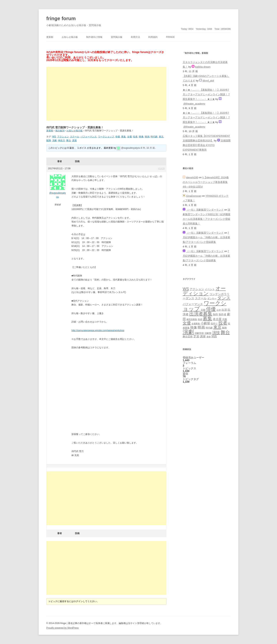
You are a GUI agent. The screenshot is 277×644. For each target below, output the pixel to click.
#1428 (161, 168)
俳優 (118, 137)
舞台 (69, 140)
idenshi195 (192, 177)
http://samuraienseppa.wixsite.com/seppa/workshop (98, 330)
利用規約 (153, 37)
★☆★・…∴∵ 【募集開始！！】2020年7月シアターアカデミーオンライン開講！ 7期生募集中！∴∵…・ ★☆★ (206, 94)
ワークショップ (106, 137)
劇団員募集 (192, 319)
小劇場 (205, 323)
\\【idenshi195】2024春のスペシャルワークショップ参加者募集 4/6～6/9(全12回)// (206, 182)
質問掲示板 (117, 37)
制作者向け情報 (94, 37)
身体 (209, 337)
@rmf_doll (208, 81)
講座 (75, 140)
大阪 (225, 319)
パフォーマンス (89, 137)
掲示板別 (60, 131)
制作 (216, 314)
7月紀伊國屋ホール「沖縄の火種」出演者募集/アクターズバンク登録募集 (206, 237)
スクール (75, 137)
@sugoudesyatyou (131, 148)
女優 (129, 137)
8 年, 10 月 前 (148, 148)
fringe (170, 37)
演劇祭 (208, 333)
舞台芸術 (188, 337)
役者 (135, 137)
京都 (203, 310)
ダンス (224, 298)
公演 (219, 310)
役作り (214, 323)
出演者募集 (201, 314)
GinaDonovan (194, 196)
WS (54, 137)
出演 (224, 310)
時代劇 (154, 137)
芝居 (196, 336)
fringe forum (61, 18)
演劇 (55, 140)
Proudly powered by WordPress (63, 628)
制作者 (223, 314)
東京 (161, 137)
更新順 (50, 37)
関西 (214, 336)
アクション (63, 137)
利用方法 (135, 37)
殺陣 (49, 140)
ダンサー (212, 298)
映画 (147, 137)
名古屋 (217, 319)
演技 (216, 332)
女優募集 (196, 324)
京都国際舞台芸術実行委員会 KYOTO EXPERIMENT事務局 (207, 145)
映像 (141, 137)
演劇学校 (199, 333)
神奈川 (61, 140)
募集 (124, 137)
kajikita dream (203, 67)
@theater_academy (194, 104)
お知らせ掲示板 (70, 37)
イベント (210, 289)
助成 (200, 319)
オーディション (204, 291)
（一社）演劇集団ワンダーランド (205, 210)
